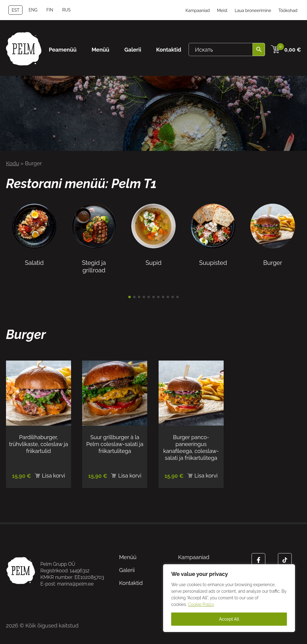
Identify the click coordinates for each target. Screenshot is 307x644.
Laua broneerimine (253, 10)
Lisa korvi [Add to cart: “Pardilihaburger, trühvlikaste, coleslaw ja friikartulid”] (54, 476)
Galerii (133, 50)
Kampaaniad (198, 10)
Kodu (13, 163)
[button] (130, 297)
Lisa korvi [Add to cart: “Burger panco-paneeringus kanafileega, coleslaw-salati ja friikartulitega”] (206, 476)
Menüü (100, 50)
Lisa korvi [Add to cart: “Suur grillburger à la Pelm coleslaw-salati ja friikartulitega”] (130, 476)
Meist (222, 10)
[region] (229, 598)
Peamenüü (63, 50)
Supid (154, 259)
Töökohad (288, 10)
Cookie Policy (201, 604)
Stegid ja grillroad (94, 263)
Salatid (34, 259)
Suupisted (213, 259)
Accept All (229, 619)
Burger (273, 259)
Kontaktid (169, 50)
